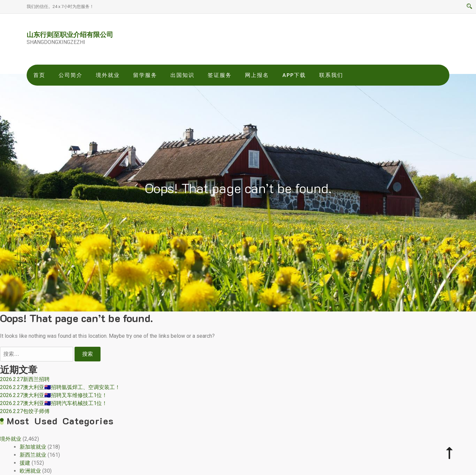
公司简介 (71, 75)
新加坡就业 (33, 447)
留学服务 (145, 75)
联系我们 (331, 75)
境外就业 (108, 75)
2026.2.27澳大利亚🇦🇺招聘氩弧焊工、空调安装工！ (60, 387)
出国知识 (182, 75)
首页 (39, 75)
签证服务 (220, 75)
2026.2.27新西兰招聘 (25, 379)
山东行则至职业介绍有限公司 (70, 34)
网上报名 (257, 75)
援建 (25, 463)
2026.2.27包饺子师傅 (25, 411)
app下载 (294, 75)
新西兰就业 (33, 455)
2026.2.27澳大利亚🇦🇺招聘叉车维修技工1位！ (54, 395)
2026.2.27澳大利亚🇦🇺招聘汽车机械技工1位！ (54, 403)
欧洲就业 (30, 471)
